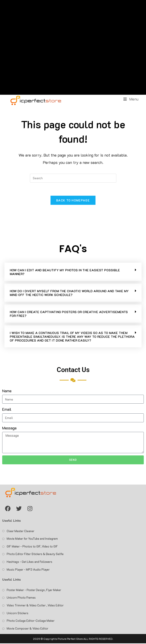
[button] (73, 272)
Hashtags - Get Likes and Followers (29, 562)
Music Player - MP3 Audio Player (28, 570)
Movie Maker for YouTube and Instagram (32, 539)
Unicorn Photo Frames (21, 598)
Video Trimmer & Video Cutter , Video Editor (35, 606)
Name (7, 391)
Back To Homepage (73, 201)
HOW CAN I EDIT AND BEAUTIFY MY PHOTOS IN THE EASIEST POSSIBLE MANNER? (65, 272)
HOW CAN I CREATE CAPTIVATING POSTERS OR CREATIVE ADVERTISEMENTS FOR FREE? (69, 314)
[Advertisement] (73, 47)
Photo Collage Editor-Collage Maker (31, 621)
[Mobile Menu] (131, 99)
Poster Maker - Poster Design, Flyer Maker (34, 590)
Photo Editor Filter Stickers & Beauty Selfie (35, 554)
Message (9, 428)
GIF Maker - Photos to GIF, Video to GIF (32, 547)
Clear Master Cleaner (20, 531)
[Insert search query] (73, 178)
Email (7, 410)
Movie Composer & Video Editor (27, 629)
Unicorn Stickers (18, 613)
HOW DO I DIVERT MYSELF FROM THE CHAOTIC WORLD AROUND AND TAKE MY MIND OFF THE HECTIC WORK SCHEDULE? (69, 293)
